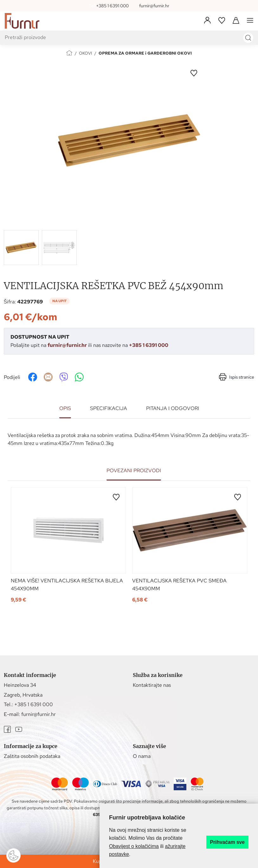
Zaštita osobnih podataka (32, 756)
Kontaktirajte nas (152, 685)
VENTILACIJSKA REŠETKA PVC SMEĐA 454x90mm (179, 585)
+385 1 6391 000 (112, 6)
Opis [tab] (65, 408)
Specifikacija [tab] (109, 408)
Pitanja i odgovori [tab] (173, 408)
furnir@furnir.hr (154, 6)
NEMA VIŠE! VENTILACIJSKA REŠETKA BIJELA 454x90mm (67, 585)
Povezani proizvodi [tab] (134, 470)
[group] (129, 140)
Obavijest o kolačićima (134, 846)
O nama (142, 756)
